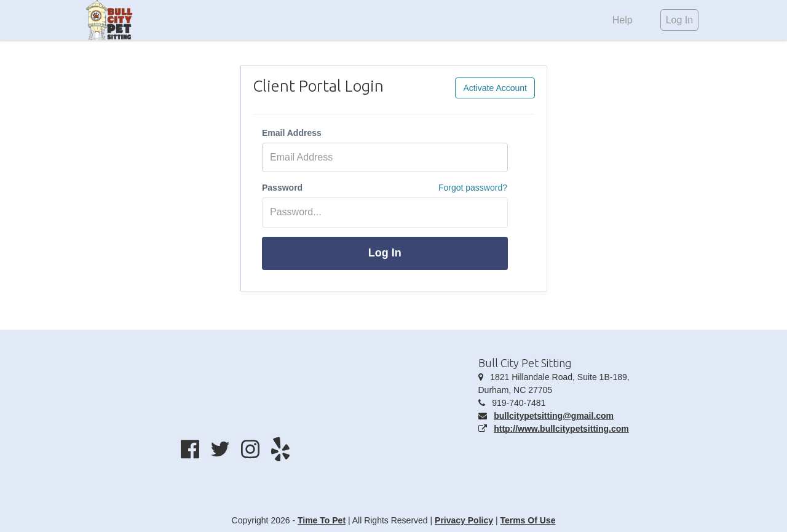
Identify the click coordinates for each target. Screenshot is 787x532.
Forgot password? (473, 188)
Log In (385, 253)
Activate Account (495, 88)
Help (623, 20)
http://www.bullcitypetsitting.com (561, 429)
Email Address (292, 133)
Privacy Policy (464, 520)
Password (282, 188)
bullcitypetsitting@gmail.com (554, 416)
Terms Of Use (528, 520)
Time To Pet (322, 520)
